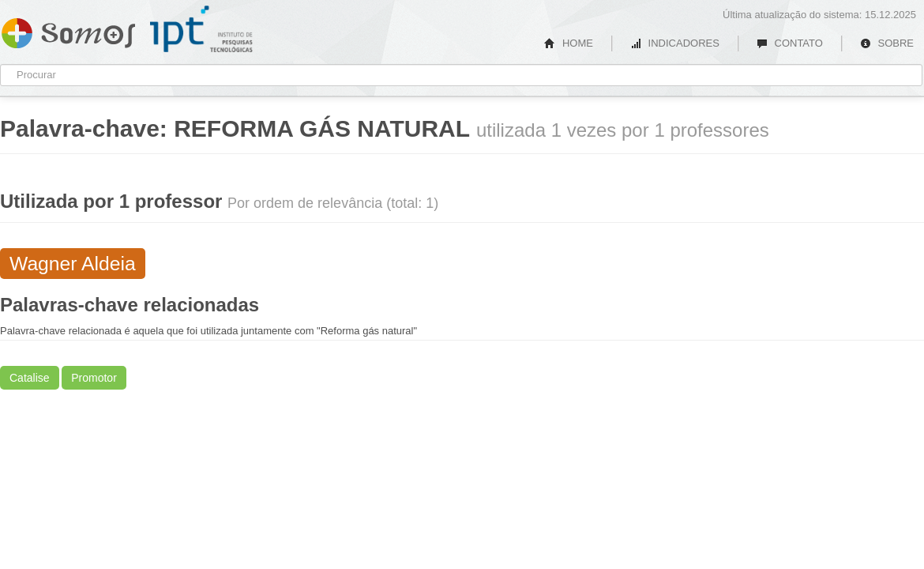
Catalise (30, 378)
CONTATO (790, 43)
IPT (201, 29)
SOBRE (887, 43)
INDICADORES (675, 43)
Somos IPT (68, 30)
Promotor (94, 378)
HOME (569, 43)
